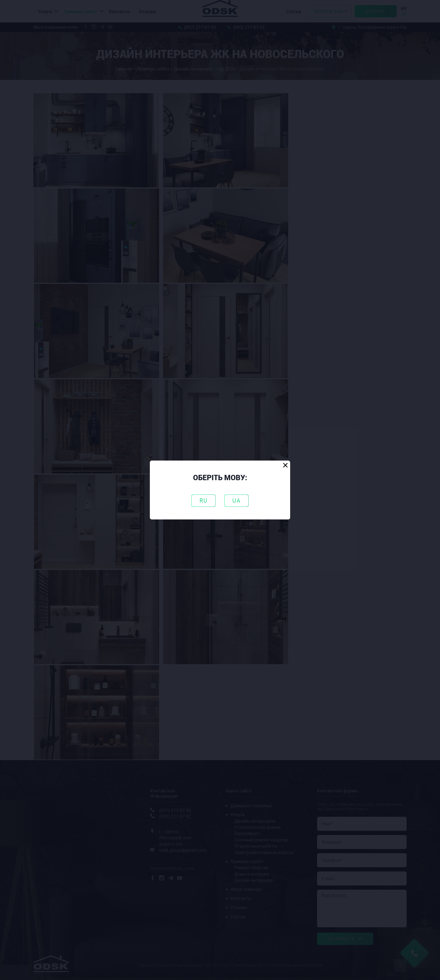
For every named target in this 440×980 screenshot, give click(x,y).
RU (204, 501)
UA (237, 501)
